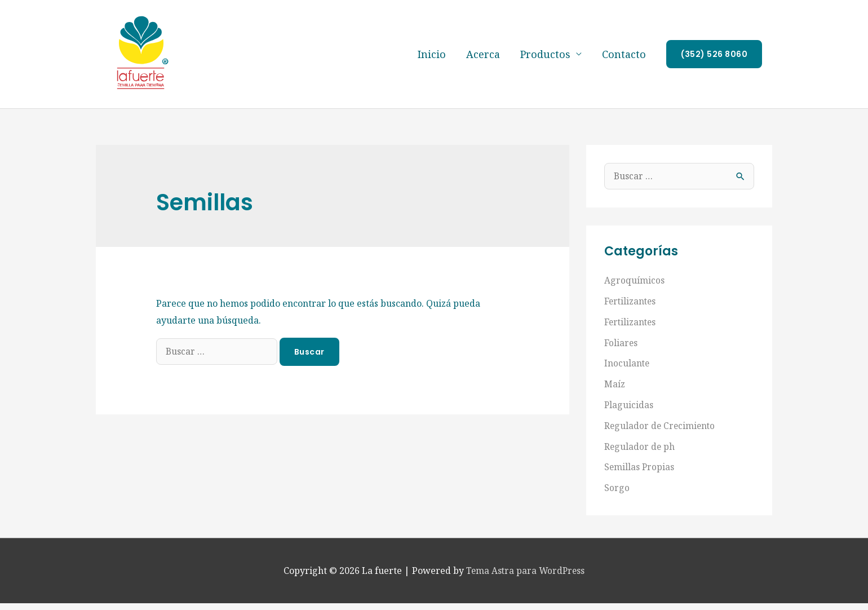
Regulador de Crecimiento (661, 434)
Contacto (624, 60)
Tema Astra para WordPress (526, 577)
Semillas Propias (640, 475)
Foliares (621, 353)
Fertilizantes (631, 312)
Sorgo (617, 495)
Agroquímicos (634, 292)
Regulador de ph (640, 454)
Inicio (432, 60)
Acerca (483, 60)
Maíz (615, 394)
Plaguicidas (629, 414)
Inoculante (627, 373)
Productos (545, 60)
